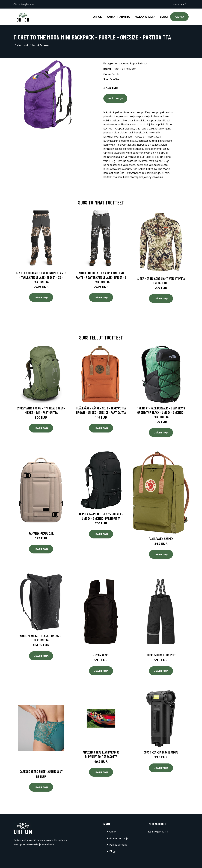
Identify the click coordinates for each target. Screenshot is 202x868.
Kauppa (179, 17)
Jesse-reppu (101, 655)
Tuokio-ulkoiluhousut (161, 655)
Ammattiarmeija (118, 17)
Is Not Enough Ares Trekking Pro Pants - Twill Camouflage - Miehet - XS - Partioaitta (41, 277)
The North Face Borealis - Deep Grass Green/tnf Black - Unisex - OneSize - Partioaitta (161, 412)
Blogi (164, 17)
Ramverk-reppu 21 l (41, 533)
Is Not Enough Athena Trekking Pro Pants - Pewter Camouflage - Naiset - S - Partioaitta (101, 277)
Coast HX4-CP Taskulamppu (161, 752)
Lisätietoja (115, 98)
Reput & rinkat (41, 45)
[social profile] (37, 4)
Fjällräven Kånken (161, 539)
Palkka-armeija (145, 17)
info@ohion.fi (179, 4)
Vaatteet (23, 45)
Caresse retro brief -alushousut (41, 771)
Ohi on (98, 17)
